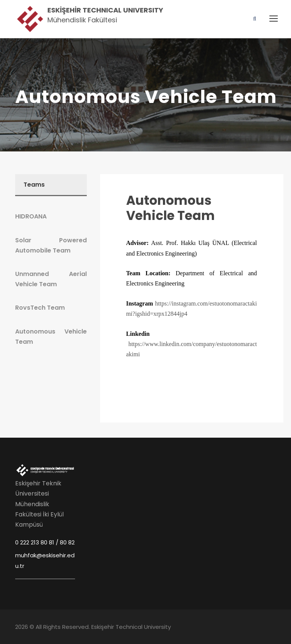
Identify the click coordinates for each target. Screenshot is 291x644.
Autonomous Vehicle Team (171, 208)
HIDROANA (31, 216)
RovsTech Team (40, 308)
